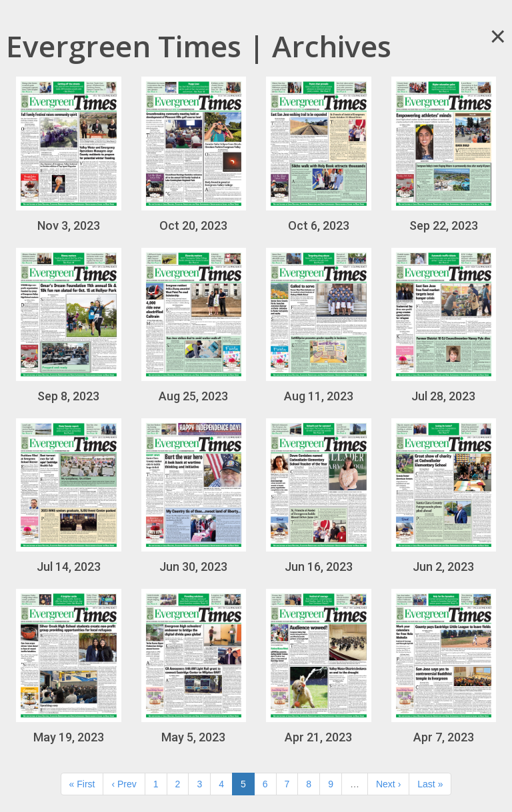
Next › (388, 784)
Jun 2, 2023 (444, 496)
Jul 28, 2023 (444, 325)
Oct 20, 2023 (194, 154)
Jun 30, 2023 (194, 496)
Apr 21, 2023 (319, 666)
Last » (430, 784)
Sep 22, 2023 (444, 154)
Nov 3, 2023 (69, 154)
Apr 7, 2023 (444, 666)
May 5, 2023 (194, 666)
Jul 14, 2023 (69, 496)
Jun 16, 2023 (319, 496)
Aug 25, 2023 (194, 325)
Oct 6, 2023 (319, 154)
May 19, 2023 (69, 666)
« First (82, 784)
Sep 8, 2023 (69, 325)
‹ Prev (124, 784)
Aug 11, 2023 (319, 325)
